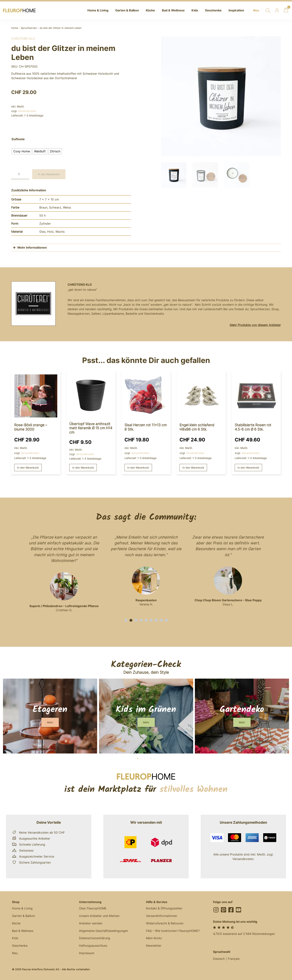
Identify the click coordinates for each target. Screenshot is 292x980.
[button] (126, 620)
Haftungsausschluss (93, 946)
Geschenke (20, 946)
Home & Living (22, 908)
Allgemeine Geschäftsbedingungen (104, 931)
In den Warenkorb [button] (28, 468)
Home (15, 28)
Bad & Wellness (23, 931)
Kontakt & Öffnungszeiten (164, 908)
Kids (15, 938)
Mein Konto (154, 938)
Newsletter (154, 946)
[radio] (22, 151)
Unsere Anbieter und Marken (99, 916)
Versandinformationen (162, 916)
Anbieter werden (91, 923)
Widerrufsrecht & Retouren (165, 923)
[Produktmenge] (20, 174)
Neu (15, 953)
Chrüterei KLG (23, 39)
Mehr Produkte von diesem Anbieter (255, 325)
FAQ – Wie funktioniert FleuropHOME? (173, 931)
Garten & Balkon (23, 916)
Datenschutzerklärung (95, 938)
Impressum (87, 953)
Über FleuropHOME (93, 908)
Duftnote (18, 139)
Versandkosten (27, 111)
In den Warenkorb (49, 174)
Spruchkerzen (29, 28)
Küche (16, 923)
